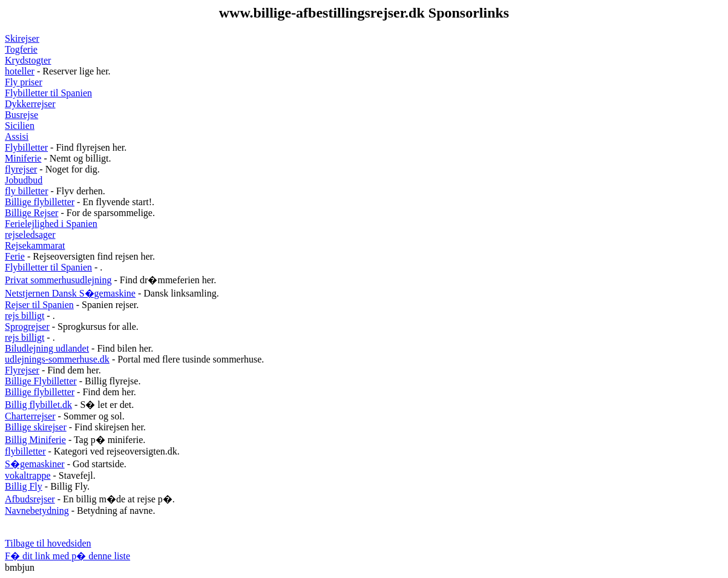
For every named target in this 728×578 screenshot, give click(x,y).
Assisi (17, 136)
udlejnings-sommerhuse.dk (57, 359)
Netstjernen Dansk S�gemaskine (70, 293)
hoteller (20, 71)
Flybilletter (26, 147)
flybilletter (25, 451)
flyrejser (21, 169)
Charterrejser (30, 416)
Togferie (21, 49)
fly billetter (27, 191)
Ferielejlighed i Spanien (51, 224)
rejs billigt (25, 316)
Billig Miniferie (35, 440)
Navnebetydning (37, 511)
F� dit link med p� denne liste (67, 556)
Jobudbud (24, 180)
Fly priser (24, 82)
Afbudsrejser (30, 499)
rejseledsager (30, 235)
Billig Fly (24, 486)
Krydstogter (28, 60)
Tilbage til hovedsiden (48, 543)
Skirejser (22, 38)
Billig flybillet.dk (38, 405)
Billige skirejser (36, 427)
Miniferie (23, 158)
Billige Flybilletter (41, 381)
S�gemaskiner (35, 464)
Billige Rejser (31, 213)
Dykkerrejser (30, 104)
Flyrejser (22, 370)
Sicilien (20, 126)
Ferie (15, 256)
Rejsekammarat (35, 245)
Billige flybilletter (40, 202)
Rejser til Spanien (39, 305)
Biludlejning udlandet (47, 348)
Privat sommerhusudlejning (58, 280)
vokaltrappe (28, 475)
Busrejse (21, 115)
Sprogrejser (27, 327)
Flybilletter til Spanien (48, 93)
